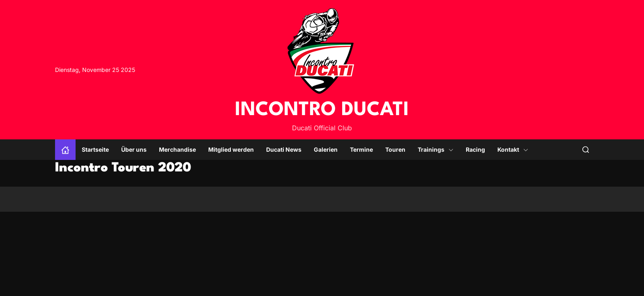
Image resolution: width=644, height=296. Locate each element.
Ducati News (284, 149)
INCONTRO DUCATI (322, 110)
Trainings (436, 149)
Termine (361, 149)
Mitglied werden (231, 149)
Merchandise (177, 149)
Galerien (326, 149)
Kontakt (513, 149)
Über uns (134, 149)
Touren (395, 149)
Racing (475, 149)
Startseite (95, 149)
